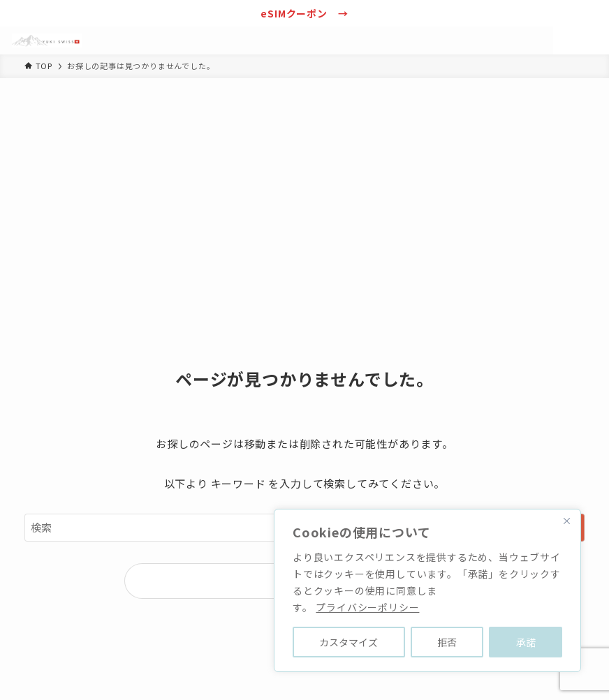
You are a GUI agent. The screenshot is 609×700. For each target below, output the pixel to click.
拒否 (447, 642)
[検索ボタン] (567, 40)
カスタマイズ (348, 642)
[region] (427, 590)
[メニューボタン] (595, 40)
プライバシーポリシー (367, 607)
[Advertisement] (304, 183)
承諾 (526, 642)
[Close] (566, 521)
